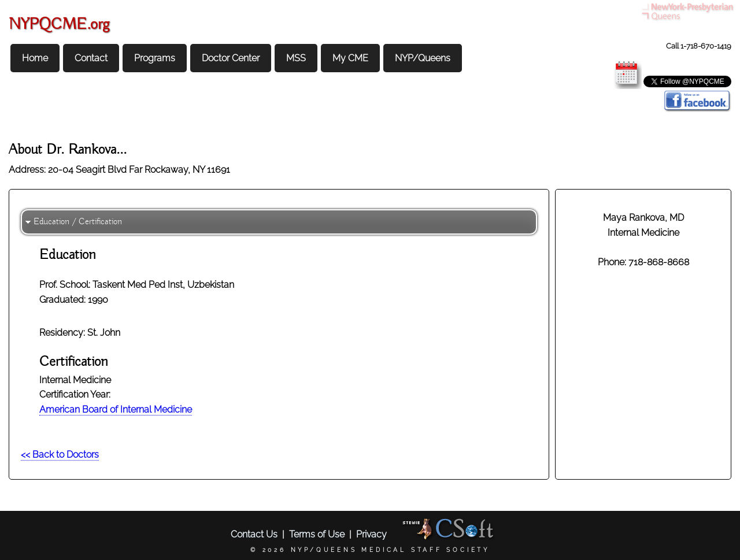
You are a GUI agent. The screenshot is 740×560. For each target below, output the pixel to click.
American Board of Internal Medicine (116, 409)
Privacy (371, 534)
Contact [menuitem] (91, 58)
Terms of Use (317, 534)
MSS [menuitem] (296, 58)
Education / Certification (78, 222)
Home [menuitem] (35, 58)
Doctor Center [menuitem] (231, 58)
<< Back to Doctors (60, 455)
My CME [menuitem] (350, 58)
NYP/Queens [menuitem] (423, 58)
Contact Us (254, 534)
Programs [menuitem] (155, 58)
